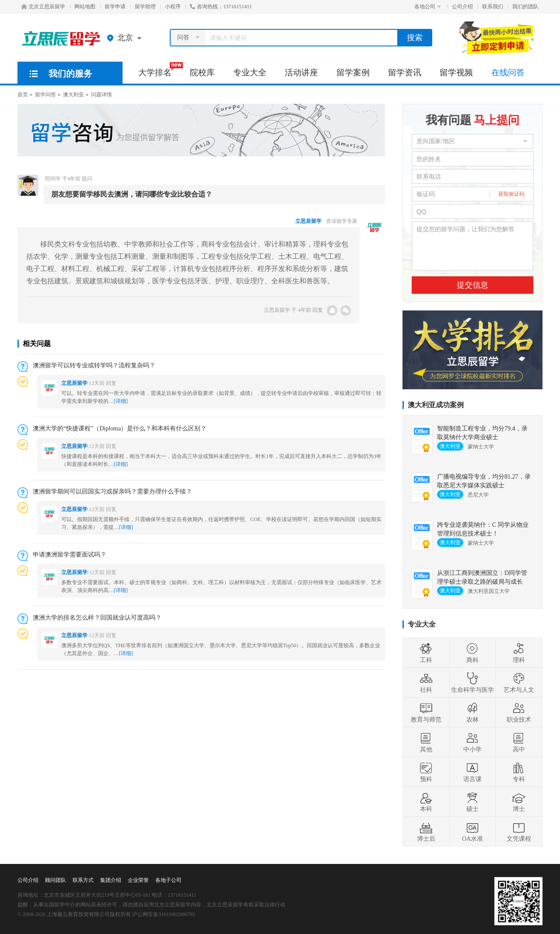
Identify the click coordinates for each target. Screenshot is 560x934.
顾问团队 (56, 880)
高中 (519, 742)
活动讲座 (301, 72)
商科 (472, 653)
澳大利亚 (73, 95)
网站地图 (85, 7)
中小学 (472, 742)
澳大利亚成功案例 (436, 405)
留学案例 (353, 72)
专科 (519, 772)
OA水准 (472, 832)
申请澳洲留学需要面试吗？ (70, 555)
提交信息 (472, 285)
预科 (426, 772)
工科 (426, 653)
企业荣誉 (138, 880)
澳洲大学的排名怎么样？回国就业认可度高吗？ (97, 618)
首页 (23, 95)
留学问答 (45, 95)
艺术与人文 (519, 683)
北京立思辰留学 (43, 7)
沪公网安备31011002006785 (164, 914)
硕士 (472, 802)
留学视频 (456, 72)
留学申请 (115, 7)
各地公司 (428, 7)
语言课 (472, 772)
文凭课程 (519, 832)
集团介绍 (111, 880)
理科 (519, 653)
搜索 (415, 38)
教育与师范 (426, 712)
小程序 (173, 7)
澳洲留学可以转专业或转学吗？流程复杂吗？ (94, 365)
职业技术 (519, 712)
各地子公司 (168, 880)
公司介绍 (462, 7)
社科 (426, 683)
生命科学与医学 (472, 683)
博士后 (426, 832)
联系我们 (493, 7)
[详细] (121, 401)
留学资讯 (405, 72)
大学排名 (159, 70)
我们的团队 (525, 7)
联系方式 (83, 880)
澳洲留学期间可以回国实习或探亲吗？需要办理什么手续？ (112, 492)
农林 (472, 712)
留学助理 (145, 7)
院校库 (202, 72)
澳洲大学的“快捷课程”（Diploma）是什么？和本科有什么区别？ (120, 428)
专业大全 (250, 72)
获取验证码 (511, 194)
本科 (426, 802)
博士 (519, 802)
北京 (126, 38)
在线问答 (508, 72)
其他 (426, 742)
